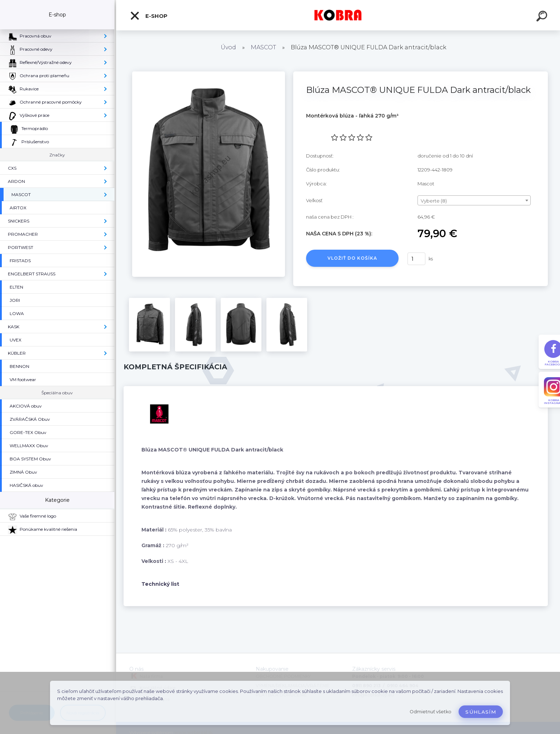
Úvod (228, 47)
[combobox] (474, 200)
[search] (543, 17)
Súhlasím (481, 712)
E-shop (149, 16)
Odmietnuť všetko (431, 712)
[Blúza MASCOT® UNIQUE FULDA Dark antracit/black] (209, 74)
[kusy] (416, 259)
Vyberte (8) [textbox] (434, 201)
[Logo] (338, 15)
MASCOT (263, 47)
